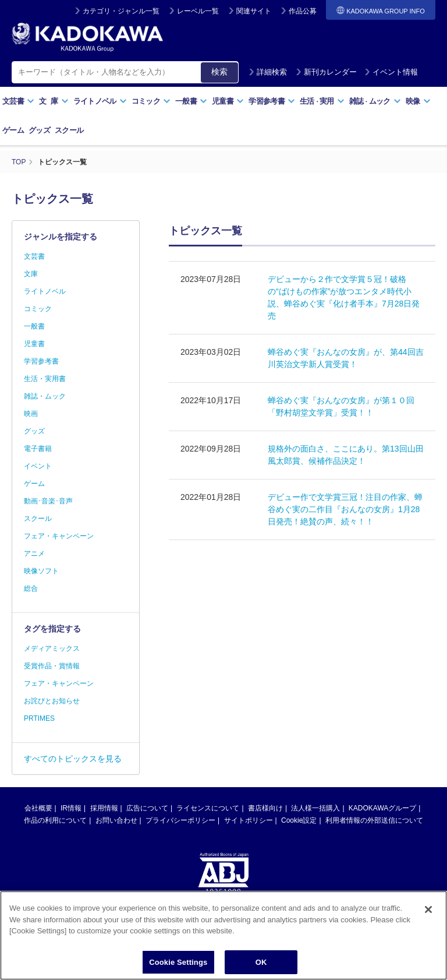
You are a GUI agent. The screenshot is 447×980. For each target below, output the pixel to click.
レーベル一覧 (198, 11)
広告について (147, 808)
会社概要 (38, 808)
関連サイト (254, 11)
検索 (219, 72)
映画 (31, 414)
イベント (38, 466)
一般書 (191, 101)
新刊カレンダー (326, 72)
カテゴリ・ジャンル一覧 (121, 11)
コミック (151, 101)
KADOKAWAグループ (382, 808)
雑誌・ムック (45, 396)
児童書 (228, 101)
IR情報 (71, 808)
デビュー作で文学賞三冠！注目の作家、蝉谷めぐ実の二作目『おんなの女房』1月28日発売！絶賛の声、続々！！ (345, 509)
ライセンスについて (208, 808)
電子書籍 (38, 449)
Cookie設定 (299, 820)
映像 (418, 101)
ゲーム (13, 130)
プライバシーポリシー (180, 820)
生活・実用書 (45, 379)
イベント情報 (391, 72)
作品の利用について (55, 820)
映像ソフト (41, 571)
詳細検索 (268, 72)
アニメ (34, 554)
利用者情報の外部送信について (374, 820)
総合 (31, 588)
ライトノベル (100, 101)
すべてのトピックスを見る (73, 759)
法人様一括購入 (315, 808)
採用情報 (104, 808)
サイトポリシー (249, 820)
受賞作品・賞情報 (52, 666)
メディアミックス (52, 648)
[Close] (428, 918)
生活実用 (322, 101)
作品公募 (303, 11)
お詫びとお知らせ (52, 701)
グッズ (39, 130)
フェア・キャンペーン (59, 536)
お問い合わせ (116, 820)
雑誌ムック (375, 101)
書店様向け (265, 808)
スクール (69, 130)
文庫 (31, 274)
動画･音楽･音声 (48, 501)
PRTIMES (39, 718)
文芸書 (18, 101)
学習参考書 (272, 101)
